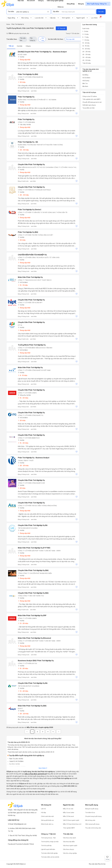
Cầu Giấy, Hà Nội (24, 124)
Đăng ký (81, 4)
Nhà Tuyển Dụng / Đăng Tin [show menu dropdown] (97, 4)
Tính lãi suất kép (46, 845)
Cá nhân (20, 46)
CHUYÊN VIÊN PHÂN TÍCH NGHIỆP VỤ (32, 255)
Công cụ (60, 7)
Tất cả (11, 46)
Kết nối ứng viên (90, 820)
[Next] (59, 732)
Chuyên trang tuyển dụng (93, 816)
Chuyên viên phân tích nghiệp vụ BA (33, 525)
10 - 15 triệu (23, 285)
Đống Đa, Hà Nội (24, 395)
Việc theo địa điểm (69, 842)
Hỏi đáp (43, 812)
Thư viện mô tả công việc (93, 828)
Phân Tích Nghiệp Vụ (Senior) (29, 210)
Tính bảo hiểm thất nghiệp (49, 853)
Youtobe (19, 844)
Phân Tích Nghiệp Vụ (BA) (28, 74)
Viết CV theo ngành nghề (71, 820)
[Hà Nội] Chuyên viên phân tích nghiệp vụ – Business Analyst (42, 52)
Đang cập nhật (24, 60)
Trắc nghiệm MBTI (69, 828)
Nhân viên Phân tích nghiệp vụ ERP (32, 615)
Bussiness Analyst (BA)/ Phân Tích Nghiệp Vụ (36, 661)
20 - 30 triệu (23, 195)
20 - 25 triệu (23, 466)
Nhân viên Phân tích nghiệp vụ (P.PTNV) (34, 548)
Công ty (28, 46)
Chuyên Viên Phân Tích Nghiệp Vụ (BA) (33, 593)
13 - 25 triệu (23, 623)
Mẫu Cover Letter (69, 812)
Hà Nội (21, 57)
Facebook (11, 844)
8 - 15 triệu (23, 375)
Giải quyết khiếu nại (47, 820)
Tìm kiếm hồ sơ (90, 812)
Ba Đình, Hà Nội (14, 764)
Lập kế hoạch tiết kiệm (48, 849)
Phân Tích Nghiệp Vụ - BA (28, 142)
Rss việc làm (93, 864)
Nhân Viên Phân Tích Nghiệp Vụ (30, 277)
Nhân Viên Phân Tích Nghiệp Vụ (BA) (32, 706)
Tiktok (32, 844)
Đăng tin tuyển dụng (92, 809)
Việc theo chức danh (69, 838)
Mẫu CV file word (68, 816)
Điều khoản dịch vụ (47, 824)
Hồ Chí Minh (23, 282)
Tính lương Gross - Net (48, 838)
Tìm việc (101, 12)
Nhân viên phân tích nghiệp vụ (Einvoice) (34, 638)
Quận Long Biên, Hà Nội (17, 767)
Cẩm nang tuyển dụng (92, 824)
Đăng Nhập (71, 4)
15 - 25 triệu (23, 668)
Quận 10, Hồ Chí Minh (16, 761)
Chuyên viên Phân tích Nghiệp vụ (31, 503)
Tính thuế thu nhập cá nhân (50, 842)
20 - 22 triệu (23, 714)
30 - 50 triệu (23, 150)
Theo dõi (61, 28)
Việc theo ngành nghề (70, 845)
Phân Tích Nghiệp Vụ (26, 97)
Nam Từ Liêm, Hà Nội (16, 759)
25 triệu (22, 488)
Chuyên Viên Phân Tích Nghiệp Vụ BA (33, 683)
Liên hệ (43, 809)
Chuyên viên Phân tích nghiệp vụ (31, 390)
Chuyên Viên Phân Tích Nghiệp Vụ (31, 164)
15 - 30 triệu (23, 398)
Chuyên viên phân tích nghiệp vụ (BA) (33, 570)
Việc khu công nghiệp (70, 853)
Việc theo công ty (69, 849)
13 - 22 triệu (23, 691)
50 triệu (22, 82)
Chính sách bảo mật (47, 816)
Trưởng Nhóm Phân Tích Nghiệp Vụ (32, 345)
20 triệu (22, 420)
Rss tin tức (102, 864)
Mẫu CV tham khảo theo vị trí (72, 824)
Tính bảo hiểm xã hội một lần (50, 857)
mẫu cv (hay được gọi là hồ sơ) (36, 774)
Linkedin (26, 844)
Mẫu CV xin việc (68, 809)
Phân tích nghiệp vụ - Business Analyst (34, 458)
